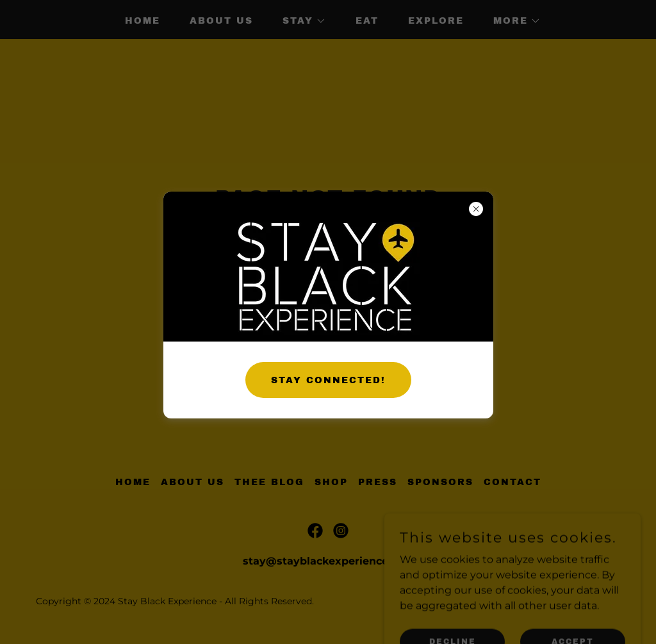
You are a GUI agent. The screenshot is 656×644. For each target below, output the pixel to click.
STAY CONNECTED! (328, 380)
